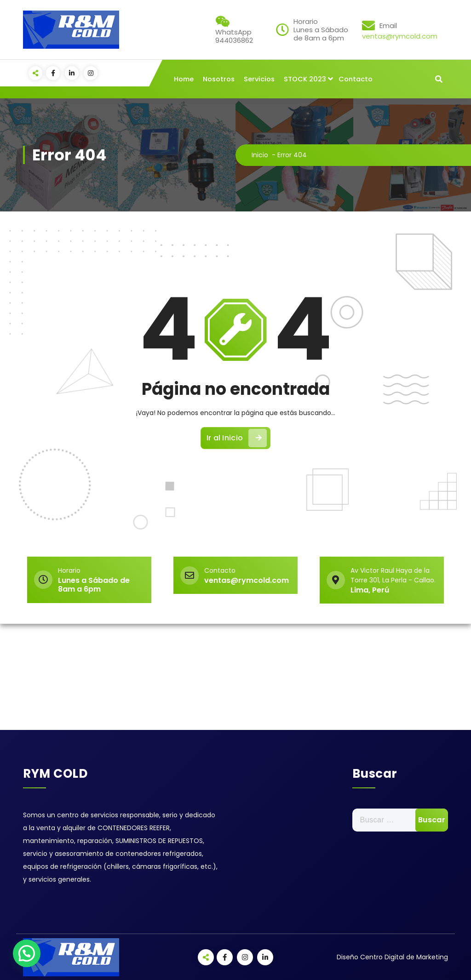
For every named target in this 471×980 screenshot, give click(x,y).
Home (184, 79)
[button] (27, 953)
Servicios (259, 79)
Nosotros (219, 79)
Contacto (356, 79)
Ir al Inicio (237, 438)
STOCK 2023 (305, 79)
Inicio (260, 155)
